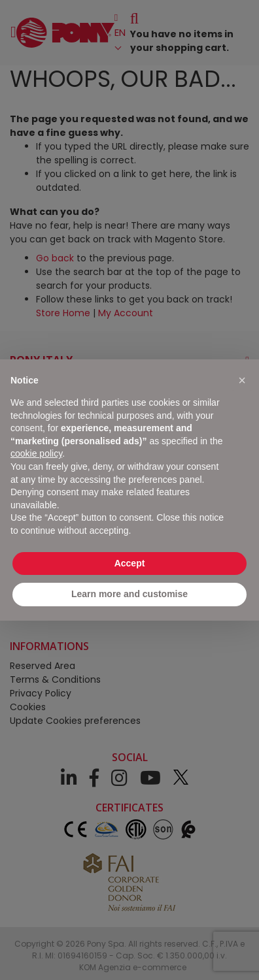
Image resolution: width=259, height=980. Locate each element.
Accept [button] (130, 563)
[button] (242, 380)
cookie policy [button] (36, 453)
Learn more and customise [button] (129, 594)
